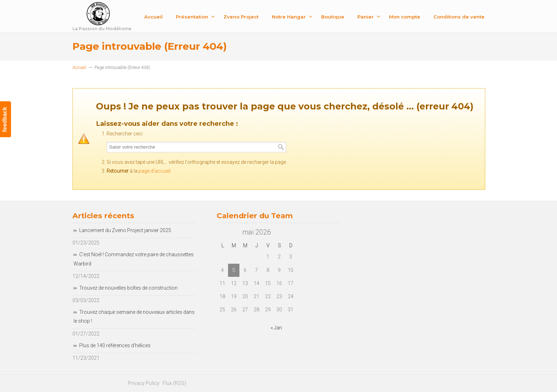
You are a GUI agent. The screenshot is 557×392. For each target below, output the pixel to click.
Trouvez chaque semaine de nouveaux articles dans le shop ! (134, 316)
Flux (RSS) (174, 383)
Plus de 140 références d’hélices (115, 345)
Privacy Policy (144, 383)
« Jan (276, 328)
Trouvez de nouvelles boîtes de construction (128, 288)
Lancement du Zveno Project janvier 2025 (125, 230)
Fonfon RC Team (120, 17)
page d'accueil (155, 171)
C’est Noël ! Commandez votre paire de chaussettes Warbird (134, 259)
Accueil (79, 67)
